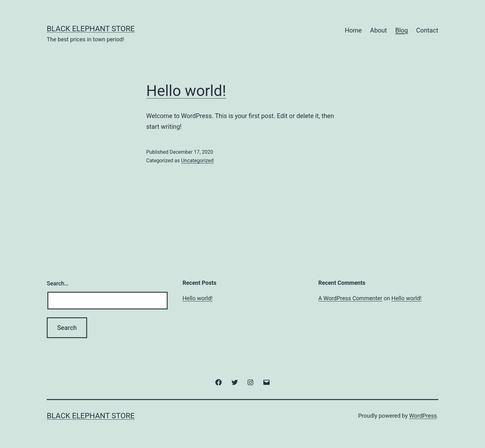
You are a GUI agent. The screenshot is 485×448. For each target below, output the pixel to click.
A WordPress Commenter (350, 298)
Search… (58, 283)
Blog (402, 30)
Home (353, 30)
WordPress (423, 416)
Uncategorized (197, 161)
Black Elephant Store (91, 29)
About (378, 30)
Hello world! (186, 91)
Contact (427, 30)
